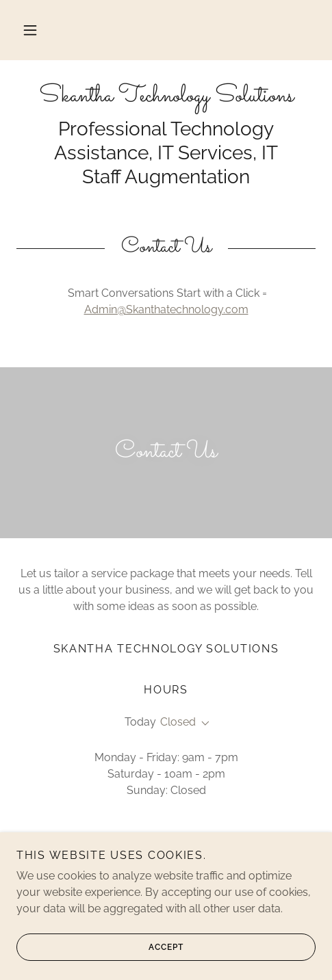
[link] (166, 97)
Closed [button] (178, 722)
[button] (30, 30)
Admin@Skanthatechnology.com (166, 309)
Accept (100, 947)
